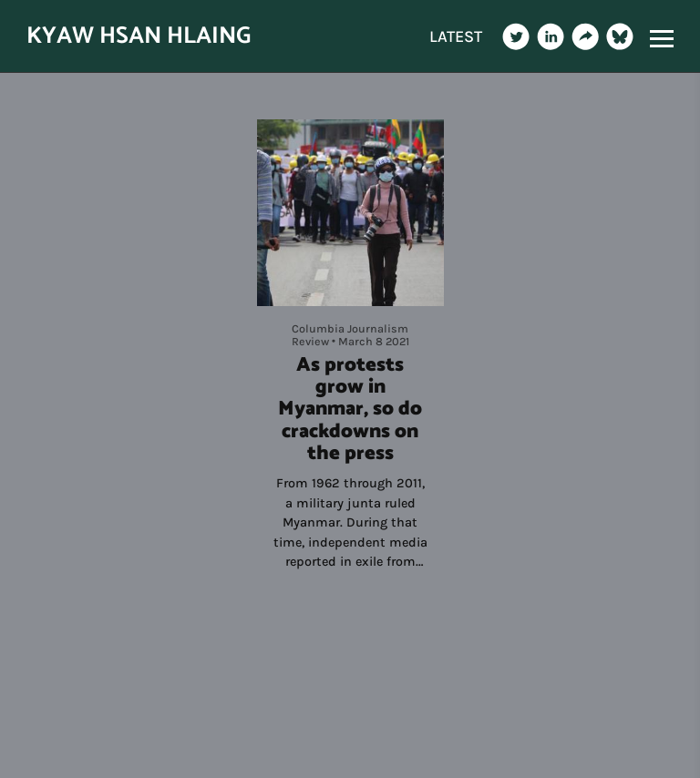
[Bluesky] (620, 36)
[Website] (585, 36)
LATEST (456, 36)
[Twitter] (516, 36)
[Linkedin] (551, 36)
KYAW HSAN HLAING (139, 36)
